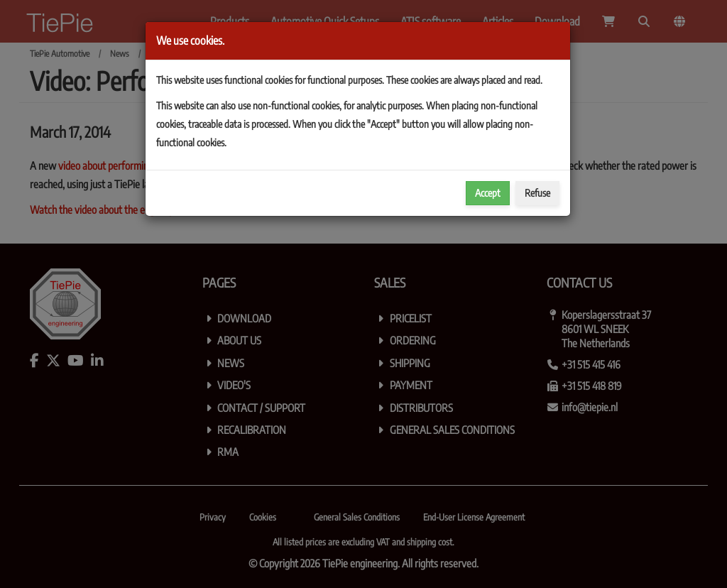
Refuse (537, 193)
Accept (488, 193)
